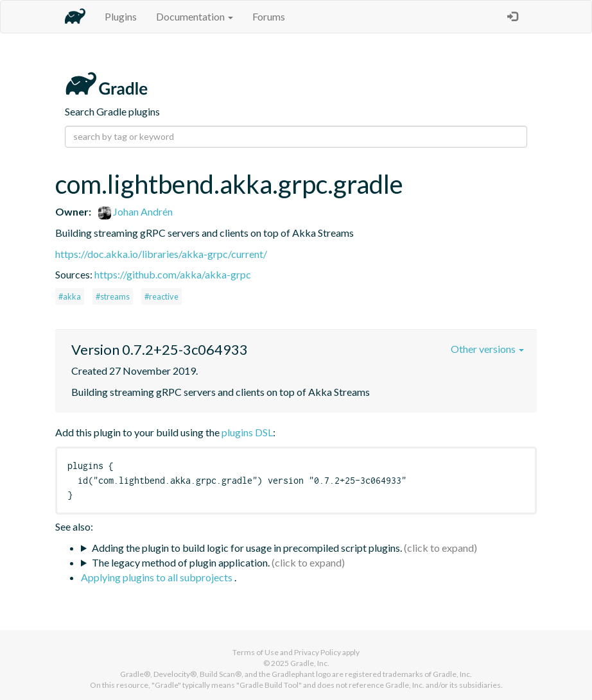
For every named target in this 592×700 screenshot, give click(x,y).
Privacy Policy (318, 652)
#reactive (161, 296)
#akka (70, 296)
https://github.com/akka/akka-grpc (173, 274)
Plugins (121, 16)
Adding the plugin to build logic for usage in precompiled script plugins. (247, 548)
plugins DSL (247, 432)
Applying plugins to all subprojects (158, 577)
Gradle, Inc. (310, 663)
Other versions (487, 349)
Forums (269, 16)
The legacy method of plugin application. (181, 562)
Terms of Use (256, 652)
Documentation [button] (195, 16)
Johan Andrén (135, 211)
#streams (113, 296)
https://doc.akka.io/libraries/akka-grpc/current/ (161, 254)
